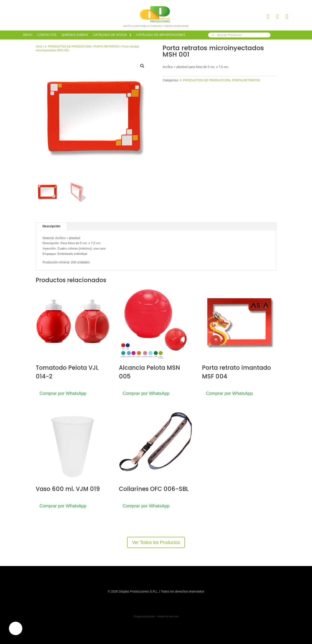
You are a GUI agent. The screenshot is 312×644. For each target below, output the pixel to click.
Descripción (52, 226)
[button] (142, 66)
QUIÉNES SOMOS (75, 35)
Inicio (39, 46)
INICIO (28, 35)
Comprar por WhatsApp (64, 393)
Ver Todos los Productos (156, 542)
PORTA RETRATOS (106, 46)
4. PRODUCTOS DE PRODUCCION (68, 46)
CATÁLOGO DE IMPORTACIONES (161, 35)
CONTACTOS (47, 35)
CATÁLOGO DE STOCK (110, 35)
